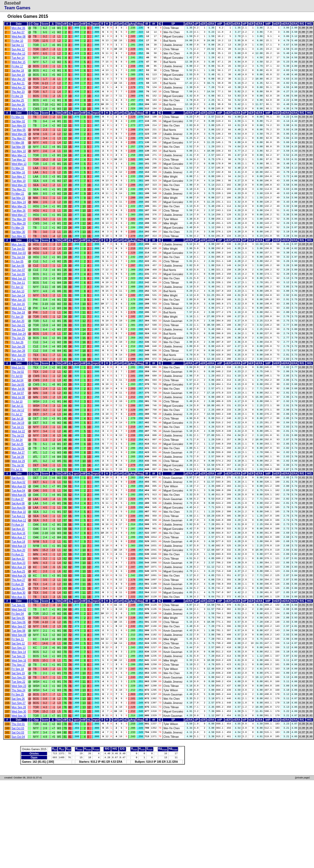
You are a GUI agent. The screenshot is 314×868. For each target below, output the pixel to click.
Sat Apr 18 (18, 76)
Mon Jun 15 (19, 333)
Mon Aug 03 (19, 542)
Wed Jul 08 (18, 442)
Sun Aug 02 (19, 537)
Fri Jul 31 (17, 524)
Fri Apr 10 (17, 43)
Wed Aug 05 (19, 552)
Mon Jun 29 (19, 395)
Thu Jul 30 (18, 519)
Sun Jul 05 (18, 428)
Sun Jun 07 (18, 299)
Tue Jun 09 (18, 304)
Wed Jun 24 (19, 371)
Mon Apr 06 (18, 28)
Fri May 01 (18, 128)
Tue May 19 (19, 200)
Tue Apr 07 (18, 33)
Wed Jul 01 (18, 409)
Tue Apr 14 (18, 62)
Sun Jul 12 (18, 457)
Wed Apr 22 (19, 95)
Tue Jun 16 (18, 338)
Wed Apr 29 (19, 119)
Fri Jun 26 (18, 381)
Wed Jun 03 (19, 280)
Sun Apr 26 (18, 114)
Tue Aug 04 (18, 547)
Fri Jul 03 (17, 418)
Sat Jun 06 (18, 295)
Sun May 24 (19, 224)
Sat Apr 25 (18, 110)
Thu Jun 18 (18, 347)
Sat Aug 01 (18, 532)
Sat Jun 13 (18, 323)
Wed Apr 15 (19, 67)
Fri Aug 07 (18, 556)
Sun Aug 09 (19, 566)
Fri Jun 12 (18, 319)
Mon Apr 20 (18, 86)
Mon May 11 (19, 171)
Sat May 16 (18, 190)
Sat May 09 (18, 162)
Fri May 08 (18, 157)
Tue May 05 (19, 142)
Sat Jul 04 (18, 423)
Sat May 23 (18, 219)
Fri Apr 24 (17, 105)
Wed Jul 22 (18, 481)
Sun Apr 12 (18, 52)
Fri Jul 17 (17, 461)
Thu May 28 (19, 243)
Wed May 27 (19, 238)
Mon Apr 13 (18, 57)
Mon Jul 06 (18, 433)
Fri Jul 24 (17, 490)
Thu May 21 (19, 209)
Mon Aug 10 (19, 571)
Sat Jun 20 (18, 357)
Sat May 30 (18, 257)
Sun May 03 (19, 138)
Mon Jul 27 (18, 504)
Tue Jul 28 (18, 509)
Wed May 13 (19, 181)
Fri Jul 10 (17, 447)
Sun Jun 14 (18, 328)
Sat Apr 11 (18, 47)
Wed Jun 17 (19, 343)
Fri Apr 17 (17, 71)
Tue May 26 (19, 233)
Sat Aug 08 (18, 561)
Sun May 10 (19, 166)
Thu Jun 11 (18, 314)
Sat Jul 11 (18, 452)
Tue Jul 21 (18, 476)
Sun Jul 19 (18, 471)
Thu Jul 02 (18, 414)
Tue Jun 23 (18, 366)
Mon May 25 (19, 228)
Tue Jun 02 (18, 276)
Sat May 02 (18, 133)
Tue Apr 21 (18, 91)
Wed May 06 (19, 147)
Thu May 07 (19, 152)
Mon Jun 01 (19, 271)
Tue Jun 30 (18, 400)
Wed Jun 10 (19, 309)
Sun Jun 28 (18, 386)
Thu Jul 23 (18, 485)
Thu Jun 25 (18, 376)
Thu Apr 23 (18, 100)
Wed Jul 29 (18, 514)
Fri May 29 (18, 252)
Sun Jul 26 (18, 500)
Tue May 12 (19, 176)
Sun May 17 (19, 195)
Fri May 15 (18, 185)
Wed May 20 (19, 205)
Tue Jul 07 (18, 437)
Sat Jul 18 (18, 466)
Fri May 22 (18, 214)
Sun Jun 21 (18, 362)
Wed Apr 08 (19, 38)
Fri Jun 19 (18, 352)
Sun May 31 (19, 262)
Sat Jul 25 (18, 495)
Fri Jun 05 (18, 290)
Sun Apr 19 (18, 81)
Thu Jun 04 (18, 285)
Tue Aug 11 (18, 575)
